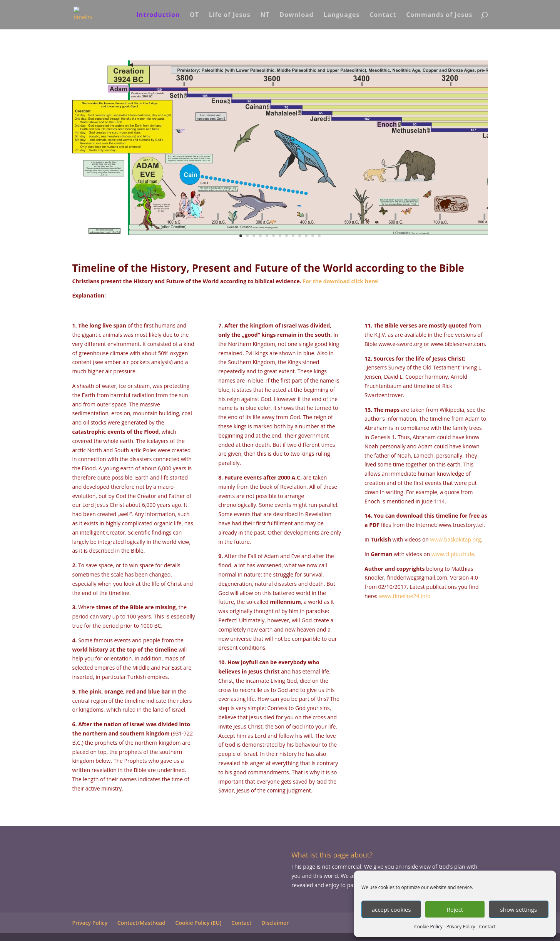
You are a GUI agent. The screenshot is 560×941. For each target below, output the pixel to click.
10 (300, 236)
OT (194, 15)
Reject (455, 909)
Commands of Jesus (439, 15)
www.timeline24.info (405, 596)
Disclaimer (275, 923)
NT (265, 15)
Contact (487, 927)
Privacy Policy (461, 927)
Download (297, 15)
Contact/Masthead (141, 923)
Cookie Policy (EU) (199, 923)
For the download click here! (341, 281)
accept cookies (391, 909)
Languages (342, 15)
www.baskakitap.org (456, 539)
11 (306, 236)
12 (313, 236)
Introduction (158, 15)
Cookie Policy (428, 927)
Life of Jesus (230, 15)
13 (319, 236)
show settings (519, 909)
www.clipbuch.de (453, 554)
